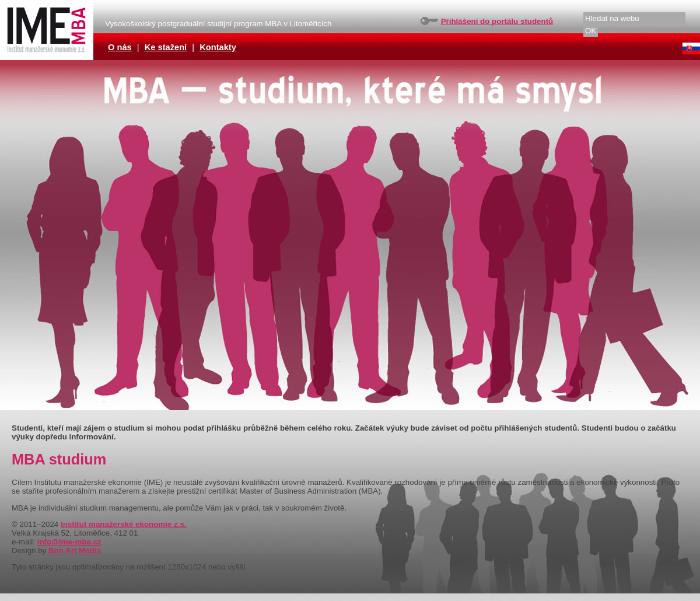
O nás (120, 47)
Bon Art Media (75, 551)
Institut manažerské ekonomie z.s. (124, 524)
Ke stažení (166, 47)
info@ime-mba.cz (69, 542)
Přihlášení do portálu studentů (497, 21)
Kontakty (218, 47)
